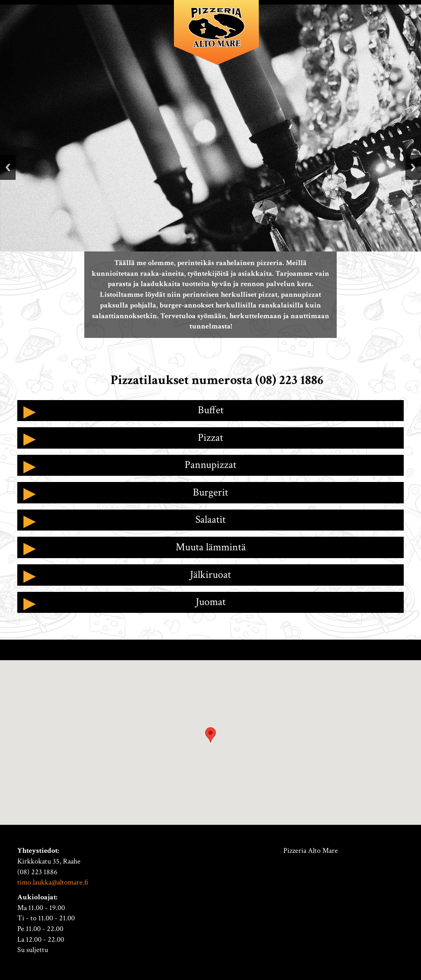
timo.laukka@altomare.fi (53, 882)
